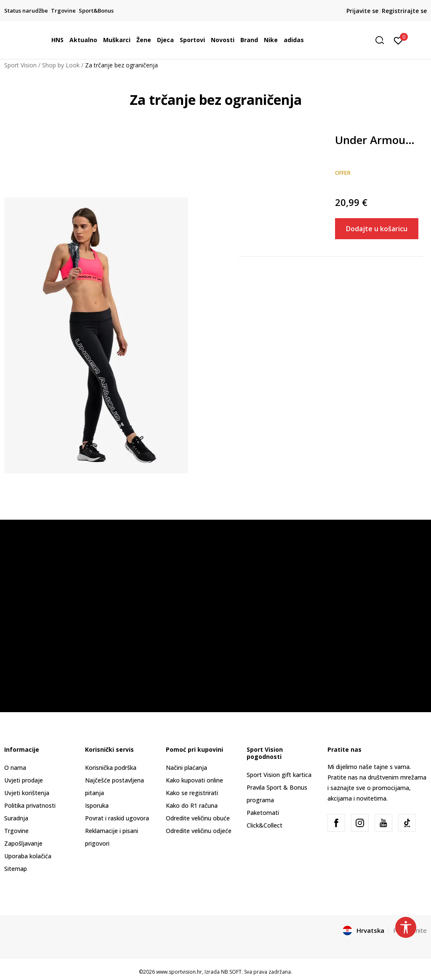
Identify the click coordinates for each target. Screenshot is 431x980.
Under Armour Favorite (377, 140)
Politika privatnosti (30, 805)
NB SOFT (231, 972)
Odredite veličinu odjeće (199, 831)
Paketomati (263, 813)
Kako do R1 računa (192, 805)
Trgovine (16, 831)
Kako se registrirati (192, 793)
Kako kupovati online (194, 780)
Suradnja (16, 818)
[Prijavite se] (398, 40)
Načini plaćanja (186, 768)
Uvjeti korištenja (27, 793)
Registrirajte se (404, 11)
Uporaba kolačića (28, 856)
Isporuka (97, 805)
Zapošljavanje (23, 843)
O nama (15, 768)
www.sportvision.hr (179, 972)
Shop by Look (61, 65)
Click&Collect (265, 825)
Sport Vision (20, 65)
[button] (383, 40)
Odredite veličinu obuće (198, 818)
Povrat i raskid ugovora (117, 818)
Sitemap (16, 869)
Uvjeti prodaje (24, 780)
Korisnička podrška (111, 768)
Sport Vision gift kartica (279, 775)
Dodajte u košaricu (377, 229)
